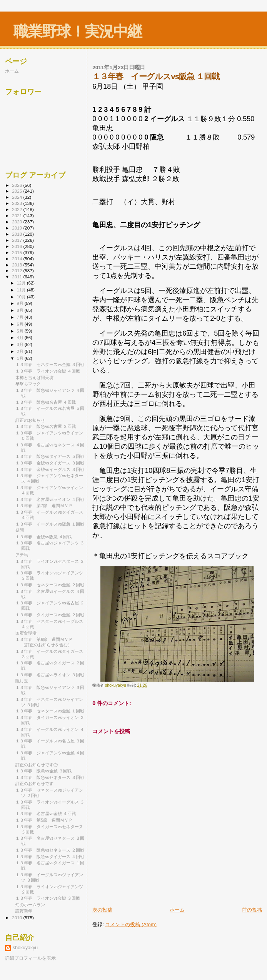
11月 (22, 290)
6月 (21, 324)
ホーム (177, 910)
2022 (18, 209)
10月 (22, 297)
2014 (18, 259)
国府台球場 (26, 633)
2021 (18, 215)
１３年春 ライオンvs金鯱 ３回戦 (48, 898)
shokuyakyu (25, 948)
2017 (18, 240)
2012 (18, 270)
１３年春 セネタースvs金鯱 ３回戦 (50, 364)
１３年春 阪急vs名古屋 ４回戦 (46, 402)
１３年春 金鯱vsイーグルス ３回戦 (50, 469)
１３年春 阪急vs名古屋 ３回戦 (46, 426)
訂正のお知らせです (34, 784)
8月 (21, 310)
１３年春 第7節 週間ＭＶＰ (44, 506)
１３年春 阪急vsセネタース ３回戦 (50, 777)
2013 (18, 265)
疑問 (20, 530)
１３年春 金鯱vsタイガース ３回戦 (50, 463)
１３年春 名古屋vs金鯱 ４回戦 (46, 814)
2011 (18, 277)
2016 (18, 246)
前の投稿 (252, 910)
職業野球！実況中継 (78, 31)
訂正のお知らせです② (37, 765)
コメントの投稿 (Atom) (131, 924)
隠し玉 (22, 681)
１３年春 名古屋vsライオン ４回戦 (50, 499)
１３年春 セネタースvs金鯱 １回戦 (50, 711)
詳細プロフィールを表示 (30, 958)
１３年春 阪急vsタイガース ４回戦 (50, 857)
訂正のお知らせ (30, 420)
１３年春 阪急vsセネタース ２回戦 (50, 850)
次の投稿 (102, 910)
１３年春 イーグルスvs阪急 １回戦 (50, 524)
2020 (18, 222)
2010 (18, 918)
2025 (18, 191)
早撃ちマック (28, 384)
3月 (21, 344)
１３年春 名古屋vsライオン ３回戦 (50, 675)
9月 (21, 303)
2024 (18, 197)
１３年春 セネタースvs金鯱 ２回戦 (50, 585)
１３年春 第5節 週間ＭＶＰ (44, 820)
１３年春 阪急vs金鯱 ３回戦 (43, 771)
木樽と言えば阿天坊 (34, 378)
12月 (22, 283)
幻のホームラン (30, 905)
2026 (18, 185)
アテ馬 (22, 555)
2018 (18, 234)
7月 (21, 317)
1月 (21, 358)
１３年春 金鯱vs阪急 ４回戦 (43, 537)
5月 (21, 331)
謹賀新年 (24, 911)
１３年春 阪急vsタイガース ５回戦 (50, 456)
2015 (18, 252)
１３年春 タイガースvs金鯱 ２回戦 (50, 615)
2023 (18, 203)
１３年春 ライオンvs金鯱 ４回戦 (48, 371)
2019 (18, 228)
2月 (21, 351)
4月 (21, 338)
